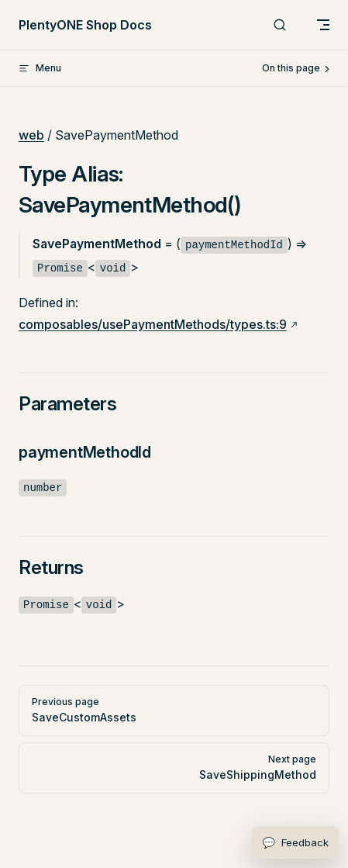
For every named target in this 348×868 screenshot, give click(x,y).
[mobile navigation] (323, 25)
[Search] (280, 25)
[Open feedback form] (295, 842)
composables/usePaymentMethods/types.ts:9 (153, 324)
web (31, 135)
